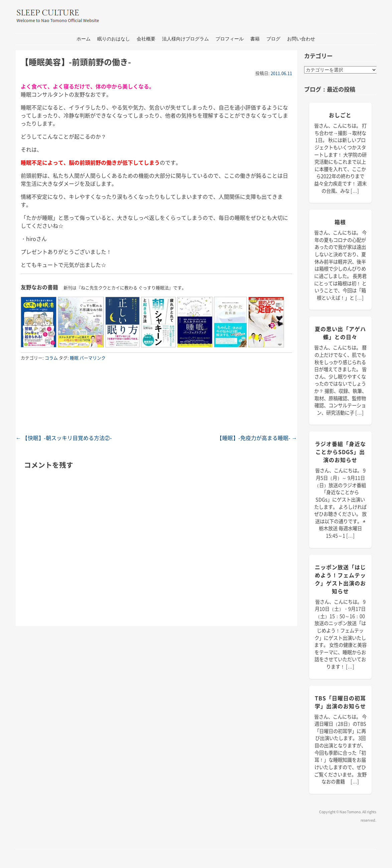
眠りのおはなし (114, 39)
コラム (51, 358)
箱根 (340, 222)
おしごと (340, 115)
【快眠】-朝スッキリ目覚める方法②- (64, 438)
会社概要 (146, 39)
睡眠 (74, 358)
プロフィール (230, 39)
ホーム (84, 39)
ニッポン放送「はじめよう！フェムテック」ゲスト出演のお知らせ (340, 579)
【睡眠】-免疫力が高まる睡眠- (257, 438)
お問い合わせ (301, 39)
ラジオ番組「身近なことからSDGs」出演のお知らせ (340, 452)
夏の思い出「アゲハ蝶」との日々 (340, 333)
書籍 (255, 39)
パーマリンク (93, 358)
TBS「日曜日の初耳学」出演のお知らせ (340, 702)
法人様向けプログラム (185, 39)
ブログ (273, 39)
